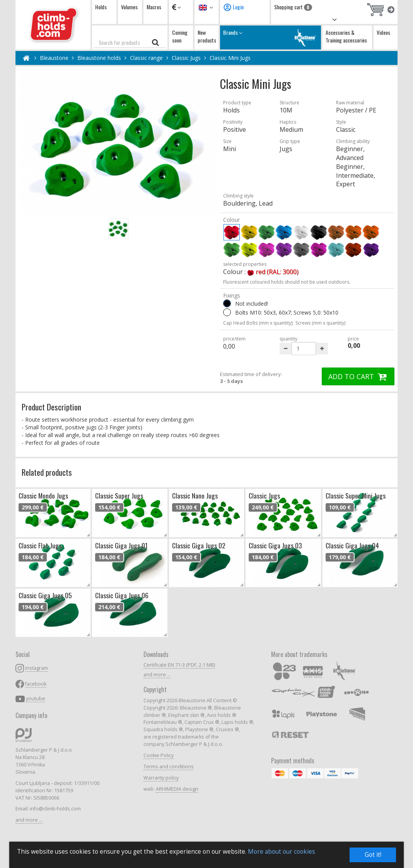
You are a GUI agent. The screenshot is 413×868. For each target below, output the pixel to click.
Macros (154, 7)
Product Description (51, 407)
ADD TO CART (358, 376)
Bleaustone (54, 58)
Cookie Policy (159, 755)
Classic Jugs (186, 58)
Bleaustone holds (99, 58)
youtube (36, 699)
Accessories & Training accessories (346, 36)
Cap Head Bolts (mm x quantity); (258, 323)
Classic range (146, 58)
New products (207, 36)
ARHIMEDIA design (177, 789)
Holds (101, 7)
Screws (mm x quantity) (320, 323)
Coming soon (180, 36)
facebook (36, 684)
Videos (383, 32)
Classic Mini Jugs (230, 58)
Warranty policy (161, 778)
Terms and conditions (169, 767)
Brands (270, 37)
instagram (37, 668)
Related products (47, 472)
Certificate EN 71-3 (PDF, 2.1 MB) (179, 665)
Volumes (129, 7)
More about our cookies (282, 852)
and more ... (29, 820)
